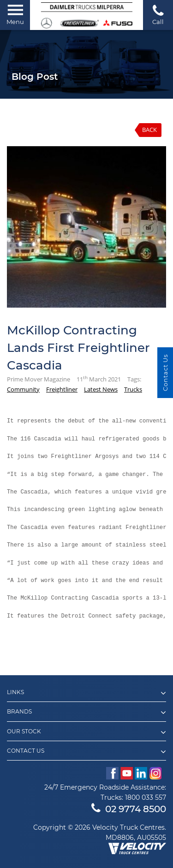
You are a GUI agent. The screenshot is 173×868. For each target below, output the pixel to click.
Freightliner (62, 389)
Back (149, 130)
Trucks (133, 389)
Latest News (101, 389)
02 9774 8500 (129, 809)
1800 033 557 (146, 797)
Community (23, 389)
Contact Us (165, 373)
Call (158, 15)
